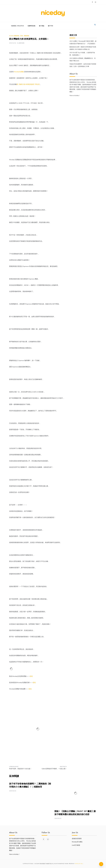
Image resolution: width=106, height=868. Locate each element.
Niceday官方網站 (77, 842)
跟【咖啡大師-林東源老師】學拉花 (28, 84)
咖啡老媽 (22, 43)
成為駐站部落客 (77, 838)
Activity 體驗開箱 (14, 36)
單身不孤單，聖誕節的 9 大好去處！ (20, 769)
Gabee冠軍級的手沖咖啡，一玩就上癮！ (54, 769)
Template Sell (79, 864)
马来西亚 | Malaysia (17, 26)
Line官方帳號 (76, 845)
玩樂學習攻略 (32, 26)
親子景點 (42, 26)
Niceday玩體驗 (19, 72)
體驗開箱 (27, 36)
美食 (22, 36)
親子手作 (51, 26)
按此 (31, 676)
